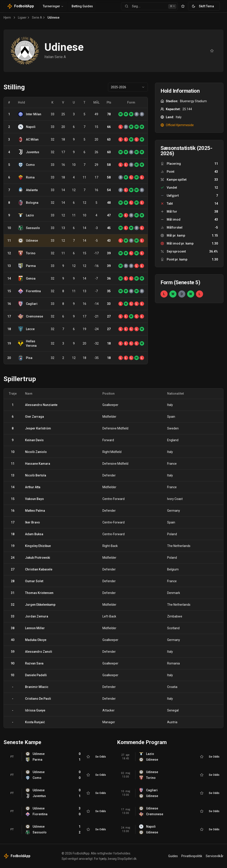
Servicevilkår (215, 856)
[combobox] (128, 87)
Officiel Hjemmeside (177, 125)
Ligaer (22, 18)
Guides (173, 856)
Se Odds (101, 757)
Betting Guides (82, 6)
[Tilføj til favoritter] (212, 51)
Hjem (7, 18)
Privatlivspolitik (192, 856)
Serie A (37, 18)
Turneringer (53, 6)
